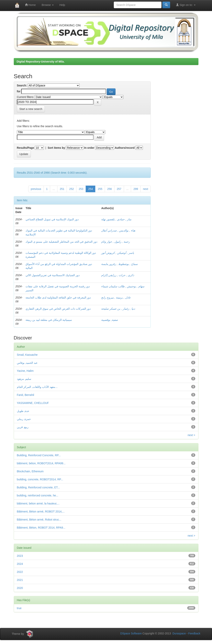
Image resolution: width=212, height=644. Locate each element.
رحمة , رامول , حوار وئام (115, 242)
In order (89, 148)
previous (36, 189)
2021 (20, 580)
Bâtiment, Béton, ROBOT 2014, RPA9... (41, 528)
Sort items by (56, 148)
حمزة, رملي (24, 419)
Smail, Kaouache (27, 355)
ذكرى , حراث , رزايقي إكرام (117, 275)
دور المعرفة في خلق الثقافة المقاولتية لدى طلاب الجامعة (58, 298)
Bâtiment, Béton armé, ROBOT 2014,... (41, 512)
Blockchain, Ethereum (30, 471)
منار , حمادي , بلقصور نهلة (116, 219)
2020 (20, 588)
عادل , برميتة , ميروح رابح (116, 298)
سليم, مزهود (24, 379)
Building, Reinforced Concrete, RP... (39, 455)
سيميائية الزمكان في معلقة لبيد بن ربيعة (49, 320)
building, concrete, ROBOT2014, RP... (40, 479)
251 (62, 189)
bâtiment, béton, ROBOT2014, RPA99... (41, 463)
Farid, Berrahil (26, 395)
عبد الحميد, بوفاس (27, 363)
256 (110, 189)
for (19, 91)
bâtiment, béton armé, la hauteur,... (38, 503)
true (19, 608)
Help (62, 5)
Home (30, 5)
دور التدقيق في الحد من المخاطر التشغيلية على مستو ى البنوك (61, 242)
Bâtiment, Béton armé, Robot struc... (39, 520)
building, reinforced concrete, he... (38, 495)
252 (71, 189)
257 (119, 189)
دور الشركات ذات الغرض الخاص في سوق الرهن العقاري (58, 309)
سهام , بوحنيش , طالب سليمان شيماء (123, 286)
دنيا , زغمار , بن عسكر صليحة (118, 309)
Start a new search (31, 109)
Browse (48, 5)
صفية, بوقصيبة (110, 320)
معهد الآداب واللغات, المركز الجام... (37, 387)
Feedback (194, 633)
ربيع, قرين (23, 427)
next (146, 189)
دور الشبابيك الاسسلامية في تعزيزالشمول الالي (52, 275)
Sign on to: (186, 5)
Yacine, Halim (25, 371)
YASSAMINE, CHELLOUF (33, 403)
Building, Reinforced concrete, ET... (38, 487)
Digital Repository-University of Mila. (41, 62)
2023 (20, 556)
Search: (22, 85)
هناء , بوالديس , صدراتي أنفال (118, 230)
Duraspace (179, 633)
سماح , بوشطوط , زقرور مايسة (119, 264)
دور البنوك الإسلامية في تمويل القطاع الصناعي (52, 219)
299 (136, 189)
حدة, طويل (23, 411)
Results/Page (26, 148)
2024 (20, 564)
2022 (20, 572)
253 (81, 189)
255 (100, 189)
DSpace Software (131, 633)
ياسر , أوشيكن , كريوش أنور (117, 253)
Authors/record (125, 148)
